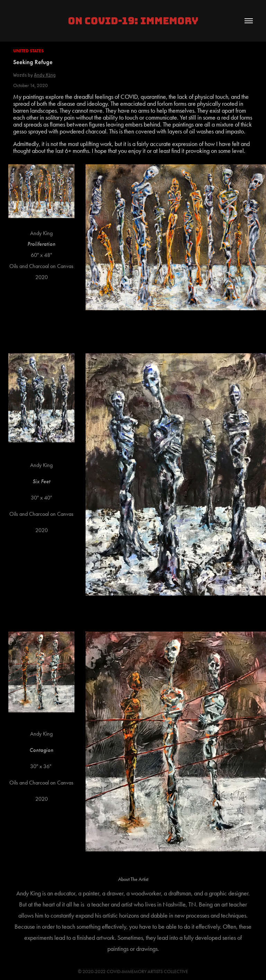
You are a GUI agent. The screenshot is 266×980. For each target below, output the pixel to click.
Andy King (45, 75)
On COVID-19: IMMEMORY (133, 21)
